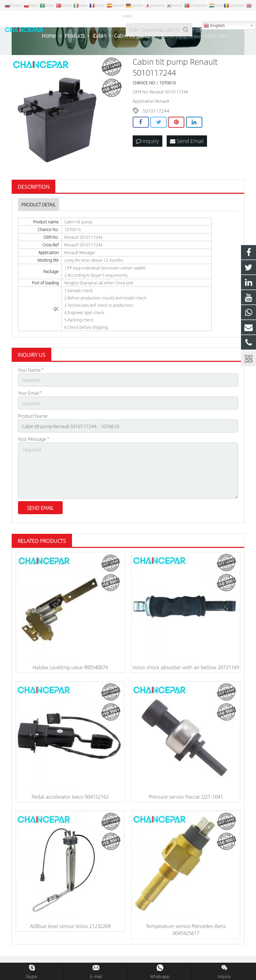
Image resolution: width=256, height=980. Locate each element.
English (214, 26)
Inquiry (147, 141)
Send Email (187, 141)
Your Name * (31, 370)
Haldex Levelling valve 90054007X (70, 667)
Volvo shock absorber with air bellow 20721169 (186, 667)
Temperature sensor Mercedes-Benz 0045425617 (186, 929)
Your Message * (33, 439)
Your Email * (30, 393)
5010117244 (156, 111)
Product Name (33, 416)
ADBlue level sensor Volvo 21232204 (70, 926)
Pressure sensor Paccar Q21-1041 (186, 796)
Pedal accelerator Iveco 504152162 (70, 796)
